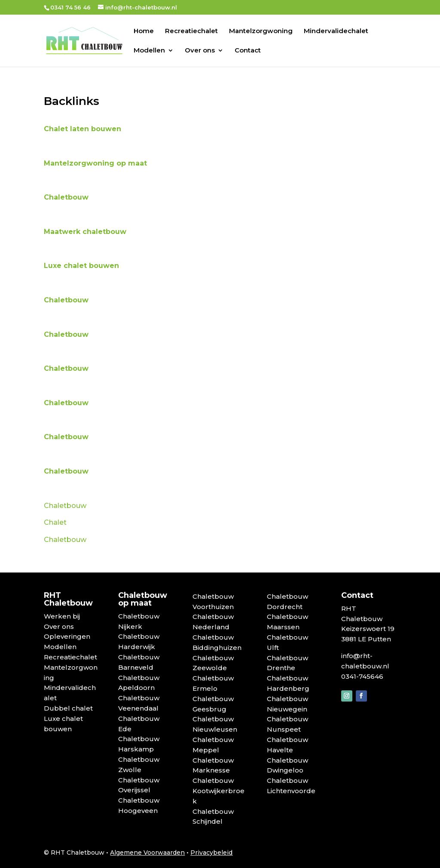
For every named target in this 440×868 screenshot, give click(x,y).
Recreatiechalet (191, 31)
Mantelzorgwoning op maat (95, 163)
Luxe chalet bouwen (82, 266)
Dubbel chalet (68, 708)
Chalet (55, 522)
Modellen (149, 51)
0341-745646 (362, 676)
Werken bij (62, 616)
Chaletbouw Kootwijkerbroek (218, 791)
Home (144, 31)
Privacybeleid (211, 853)
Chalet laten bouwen (82, 129)
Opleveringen (67, 636)
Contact (248, 51)
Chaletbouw (67, 197)
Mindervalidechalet (336, 31)
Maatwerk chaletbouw (86, 232)
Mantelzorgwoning (261, 31)
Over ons (200, 51)
